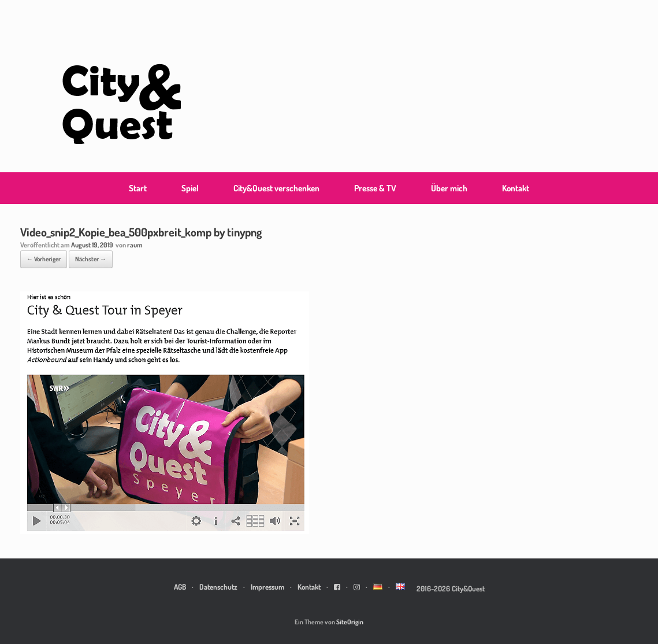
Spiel (190, 188)
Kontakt (516, 188)
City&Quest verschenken (276, 188)
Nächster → (91, 259)
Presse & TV (375, 188)
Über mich (449, 188)
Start (138, 188)
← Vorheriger (44, 259)
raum (135, 245)
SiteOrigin (350, 622)
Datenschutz (218, 587)
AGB (180, 587)
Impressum (267, 587)
